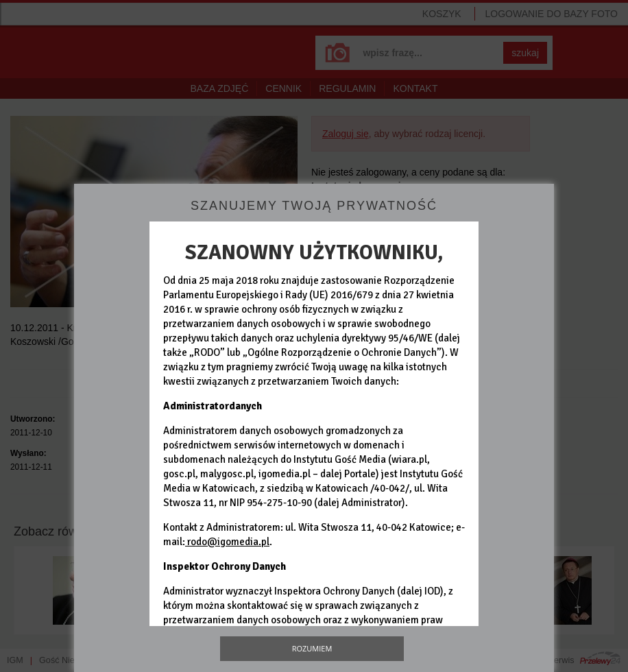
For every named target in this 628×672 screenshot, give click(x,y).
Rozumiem (312, 648)
